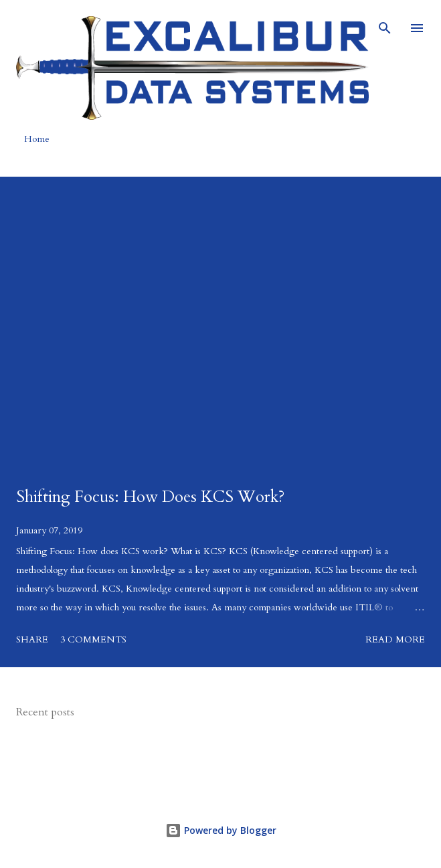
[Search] (385, 24)
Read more (395, 639)
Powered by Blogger (221, 830)
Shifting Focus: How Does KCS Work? (150, 497)
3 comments (93, 639)
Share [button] (32, 639)
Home (37, 139)
